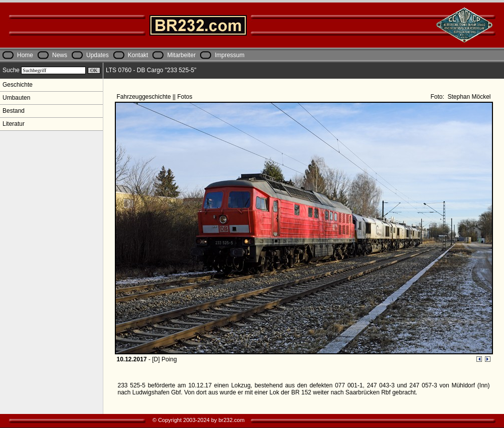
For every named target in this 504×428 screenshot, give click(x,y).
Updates (98, 55)
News (60, 55)
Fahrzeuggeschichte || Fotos (155, 97)
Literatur (14, 124)
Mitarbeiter (181, 55)
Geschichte (18, 85)
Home (25, 55)
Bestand (14, 111)
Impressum (229, 55)
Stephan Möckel (468, 97)
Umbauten (16, 98)
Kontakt (138, 55)
